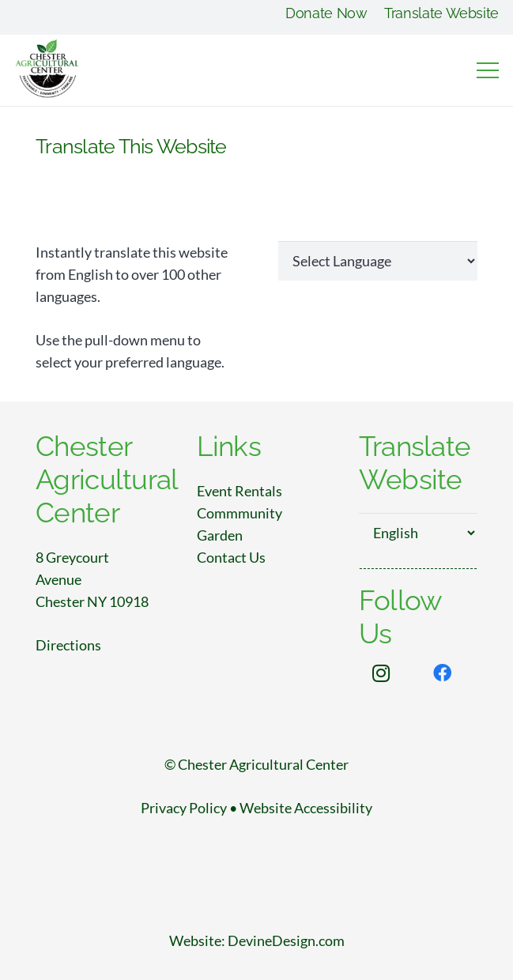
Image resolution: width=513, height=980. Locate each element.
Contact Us (231, 557)
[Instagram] (382, 673)
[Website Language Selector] (378, 261)
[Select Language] (418, 533)
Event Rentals (240, 491)
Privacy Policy (184, 808)
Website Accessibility (306, 808)
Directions (68, 645)
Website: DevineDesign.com (257, 940)
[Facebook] (443, 673)
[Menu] (488, 70)
